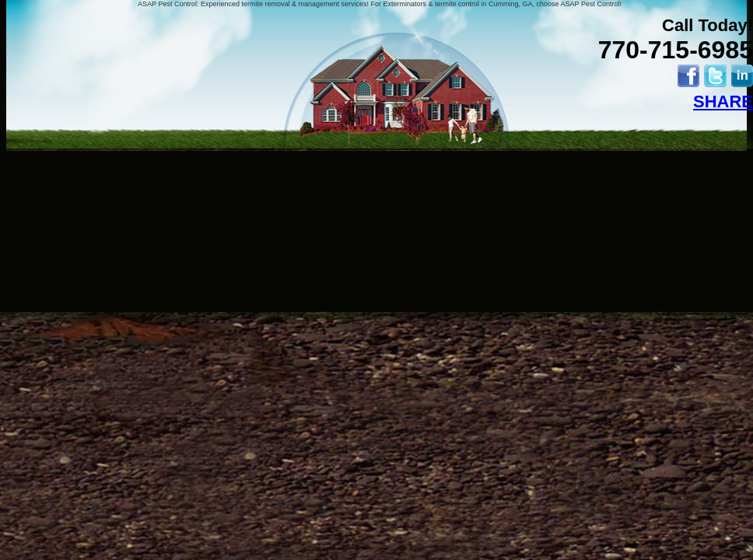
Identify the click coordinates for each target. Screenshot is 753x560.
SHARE (723, 101)
